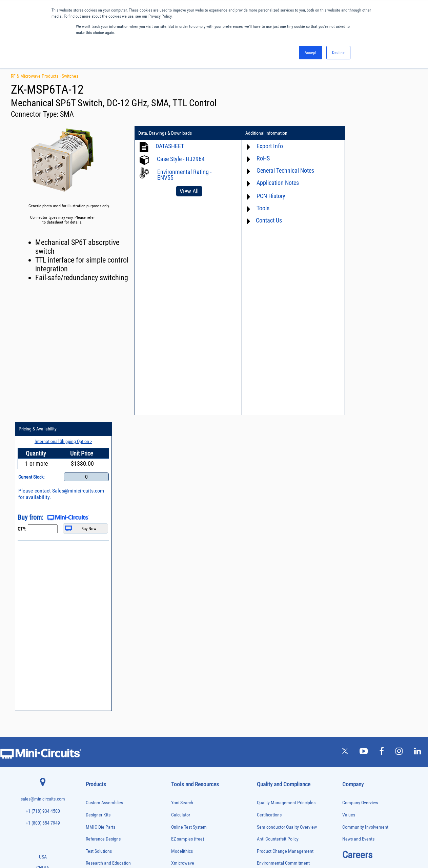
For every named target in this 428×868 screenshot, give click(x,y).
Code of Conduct (272, 591)
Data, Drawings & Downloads (165, 133)
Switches (70, 76)
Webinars (180, 615)
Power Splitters (97, 756)
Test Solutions (99, 555)
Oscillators (94, 713)
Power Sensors (97, 749)
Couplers (92, 628)
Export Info (262, 146)
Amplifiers (93, 593)
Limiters (92, 692)
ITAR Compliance (273, 603)
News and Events (358, 543)
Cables (91, 622)
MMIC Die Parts (100, 531)
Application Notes (270, 183)
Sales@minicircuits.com (363, 201)
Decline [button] (338, 53)
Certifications (269, 519)
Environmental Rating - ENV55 (184, 175)
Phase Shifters (96, 728)
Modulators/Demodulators (105, 706)
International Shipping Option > (378, 146)
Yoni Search (182, 507)
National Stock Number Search (200, 640)
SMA (67, 114)
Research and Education (108, 567)
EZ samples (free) (188, 543)
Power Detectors (98, 742)
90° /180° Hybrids (99, 770)
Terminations (95, 799)
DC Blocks (93, 643)
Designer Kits (98, 519)
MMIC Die (93, 699)
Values (349, 519)
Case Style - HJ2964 (181, 159)
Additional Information (259, 133)
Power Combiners (99, 735)
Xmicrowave (183, 567)
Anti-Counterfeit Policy (278, 543)
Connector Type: (35, 114)
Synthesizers (95, 792)
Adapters (92, 586)
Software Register (188, 676)
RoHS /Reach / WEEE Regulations (288, 579)
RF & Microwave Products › (36, 76)
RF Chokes (94, 777)
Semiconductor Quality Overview (287, 531)
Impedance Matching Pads (105, 685)
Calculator (181, 519)
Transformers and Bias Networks (110, 820)
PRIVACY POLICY (211, 840)
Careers (357, 559)
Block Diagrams (186, 591)
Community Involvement (365, 531)
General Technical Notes (277, 170)
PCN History (263, 196)
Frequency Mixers (99, 671)
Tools (255, 208)
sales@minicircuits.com (43, 503)
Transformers (95, 813)
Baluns (91, 607)
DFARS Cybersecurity (276, 627)
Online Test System (189, 531)
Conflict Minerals (273, 615)
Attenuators (94, 600)
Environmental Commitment (283, 567)
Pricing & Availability (356, 133)
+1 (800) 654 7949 (43, 527)
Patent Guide (183, 627)
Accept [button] (311, 53)
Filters (90, 657)
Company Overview (360, 507)
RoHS (255, 158)
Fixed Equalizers (98, 664)
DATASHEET (170, 146)
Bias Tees (93, 614)
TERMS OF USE (180, 840)
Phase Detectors (98, 721)
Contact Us (261, 220)
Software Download (189, 664)
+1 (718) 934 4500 (43, 515)
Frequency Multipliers (101, 678)
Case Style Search (188, 651)
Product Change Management (285, 555)
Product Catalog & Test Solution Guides (208, 603)
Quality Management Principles (286, 507)
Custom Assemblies (104, 507)
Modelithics (182, 555)
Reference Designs (103, 543)
